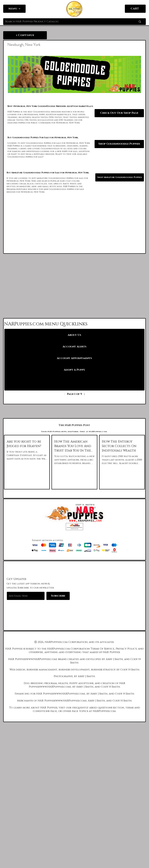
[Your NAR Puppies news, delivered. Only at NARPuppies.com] (74, 432)
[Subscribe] (58, 596)
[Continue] (25, 35)
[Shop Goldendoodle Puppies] (119, 144)
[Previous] (65, 394)
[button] (74, 527)
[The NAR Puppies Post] (74, 425)
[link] (142, 8)
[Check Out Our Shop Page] (119, 113)
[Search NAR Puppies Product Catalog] (67, 22)
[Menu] (14, 9)
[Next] (84, 394)
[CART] (135, 9)
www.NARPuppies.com (41, 659)
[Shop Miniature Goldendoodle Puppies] (120, 177)
